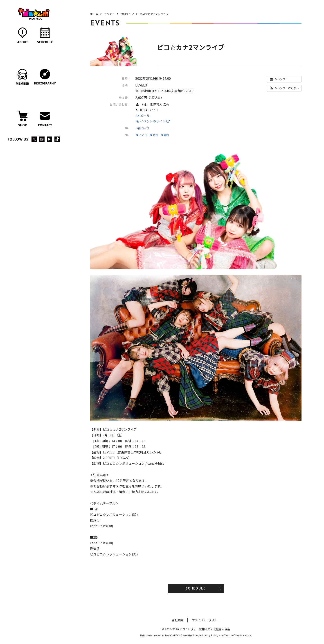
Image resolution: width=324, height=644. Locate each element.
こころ (142, 135)
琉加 (154, 135)
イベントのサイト (152, 121)
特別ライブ (143, 128)
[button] (284, 88)
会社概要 (177, 620)
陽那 (165, 135)
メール (142, 116)
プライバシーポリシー (206, 620)
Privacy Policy (210, 635)
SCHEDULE (196, 589)
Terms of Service (234, 635)
